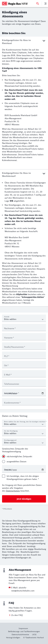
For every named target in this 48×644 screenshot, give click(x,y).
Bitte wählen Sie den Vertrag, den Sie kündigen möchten (25, 422)
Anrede (7, 317)
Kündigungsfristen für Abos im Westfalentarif (24, 174)
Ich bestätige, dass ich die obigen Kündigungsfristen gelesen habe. (23, 478)
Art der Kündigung (11, 431)
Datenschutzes (13, 491)
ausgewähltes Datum (17, 461)
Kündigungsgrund (10, 440)
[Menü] (45, 4)
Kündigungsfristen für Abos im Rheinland (24, 42)
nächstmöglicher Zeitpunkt (19, 456)
